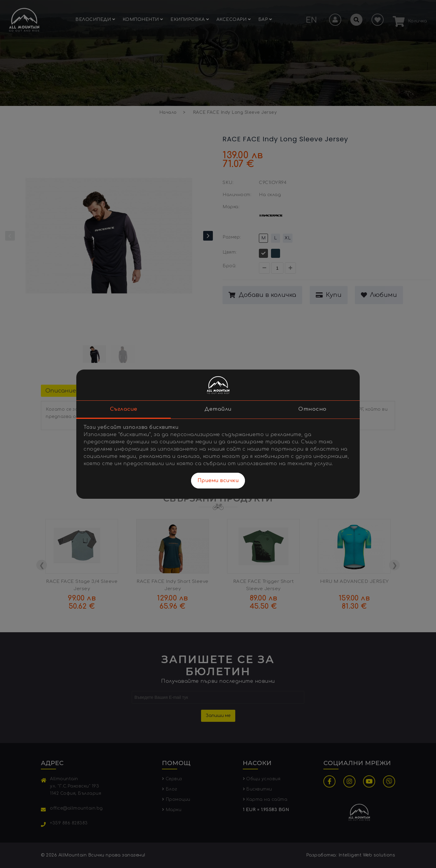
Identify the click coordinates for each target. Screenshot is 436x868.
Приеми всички (218, 481)
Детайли (218, 409)
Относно (312, 409)
